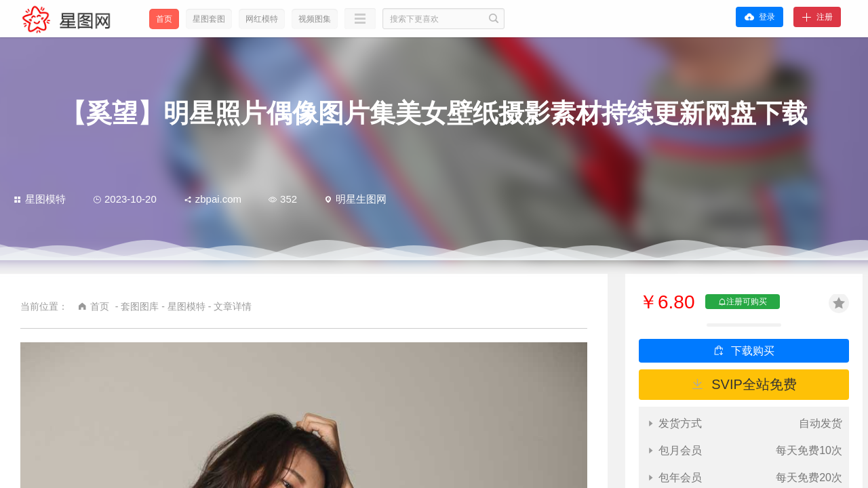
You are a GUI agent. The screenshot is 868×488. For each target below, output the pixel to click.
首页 (164, 19)
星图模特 (40, 199)
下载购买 (753, 351)
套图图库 (140, 306)
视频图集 (315, 19)
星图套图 (209, 19)
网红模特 (262, 19)
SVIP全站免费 (754, 384)
